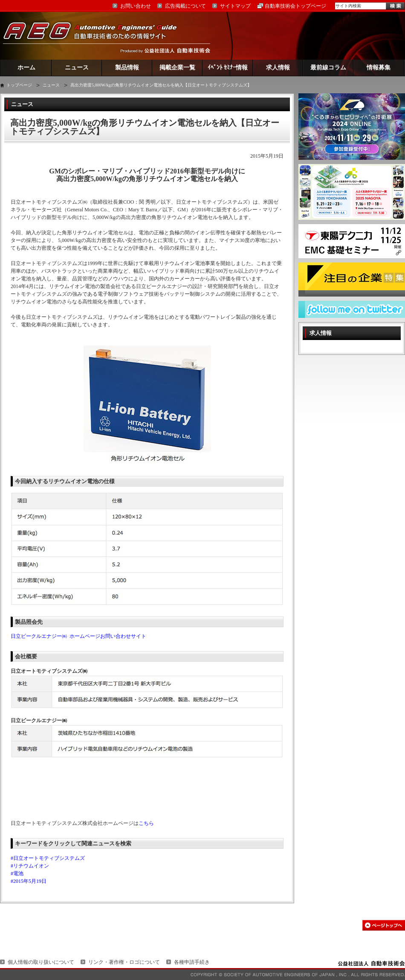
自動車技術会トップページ (295, 6)
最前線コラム (328, 68)
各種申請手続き (192, 962)
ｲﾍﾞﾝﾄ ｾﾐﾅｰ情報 (228, 68)
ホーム (26, 68)
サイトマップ (235, 6)
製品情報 (127, 68)
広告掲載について (185, 6)
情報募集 (379, 68)
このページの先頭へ (384, 925)
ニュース (77, 68)
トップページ (19, 85)
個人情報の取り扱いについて (41, 962)
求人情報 (278, 68)
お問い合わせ (136, 6)
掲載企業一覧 (177, 68)
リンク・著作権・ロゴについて (124, 962)
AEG (95, 36)
